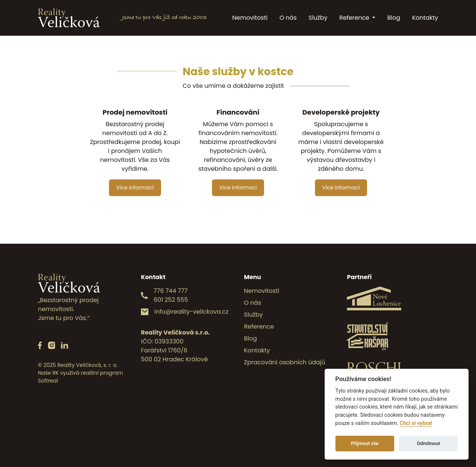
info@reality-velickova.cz (191, 312)
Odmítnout (428, 443)
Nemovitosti (250, 18)
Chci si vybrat (416, 423)
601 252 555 (171, 300)
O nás (288, 18)
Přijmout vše (365, 443)
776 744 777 (171, 291)
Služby (318, 18)
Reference (355, 18)
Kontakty (425, 18)
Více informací (135, 188)
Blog (394, 18)
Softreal (48, 381)
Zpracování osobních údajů (285, 362)
